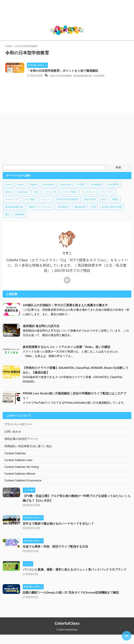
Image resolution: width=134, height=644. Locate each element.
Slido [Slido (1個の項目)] (36, 197)
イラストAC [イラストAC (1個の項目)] (50, 197)
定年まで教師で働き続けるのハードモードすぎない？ (60, 528)
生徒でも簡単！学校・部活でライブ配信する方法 (57, 551)
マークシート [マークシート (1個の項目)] (12, 204)
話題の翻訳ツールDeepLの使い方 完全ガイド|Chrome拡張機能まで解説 (74, 602)
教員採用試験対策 (106, 76)
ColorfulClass (67, 633)
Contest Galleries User (18, 465)
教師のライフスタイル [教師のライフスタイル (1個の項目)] (40, 212)
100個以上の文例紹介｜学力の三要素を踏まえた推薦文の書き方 (68, 310)
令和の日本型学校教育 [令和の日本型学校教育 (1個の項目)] (67, 204)
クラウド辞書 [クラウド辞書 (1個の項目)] (69, 197)
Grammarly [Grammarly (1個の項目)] (66, 189)
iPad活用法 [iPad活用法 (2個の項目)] (113, 189)
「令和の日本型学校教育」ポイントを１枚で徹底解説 (81, 71)
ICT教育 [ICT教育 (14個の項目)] (81, 189)
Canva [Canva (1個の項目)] (8, 189)
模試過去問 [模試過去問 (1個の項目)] (80, 212)
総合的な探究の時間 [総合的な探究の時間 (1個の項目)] (112, 212)
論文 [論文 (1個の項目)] (7, 219)
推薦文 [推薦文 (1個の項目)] (115, 204)
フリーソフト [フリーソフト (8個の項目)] (107, 197)
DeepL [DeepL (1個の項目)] (21, 189)
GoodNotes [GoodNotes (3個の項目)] (49, 189)
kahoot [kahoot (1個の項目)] (8, 197)
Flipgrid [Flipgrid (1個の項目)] (33, 189)
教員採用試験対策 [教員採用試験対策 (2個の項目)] (14, 212)
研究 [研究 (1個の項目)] (94, 212)
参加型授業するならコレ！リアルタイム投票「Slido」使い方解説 (69, 352)
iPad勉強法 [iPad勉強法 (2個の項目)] (96, 189)
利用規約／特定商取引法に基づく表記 (28, 451)
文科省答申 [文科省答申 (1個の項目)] (63, 212)
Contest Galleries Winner (20, 478)
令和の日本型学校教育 (79, 76)
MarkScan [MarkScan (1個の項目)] (23, 197)
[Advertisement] (65, 144)
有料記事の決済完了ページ (21, 444)
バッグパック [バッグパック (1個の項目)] (88, 197)
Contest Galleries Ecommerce (23, 485)
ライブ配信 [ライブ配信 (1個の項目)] (30, 204)
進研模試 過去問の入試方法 (42, 331)
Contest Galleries (15, 458)
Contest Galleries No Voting (22, 472)
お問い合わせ (13, 436)
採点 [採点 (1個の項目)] (104, 204)
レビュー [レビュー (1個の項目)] (46, 204)
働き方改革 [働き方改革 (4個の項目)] (90, 204)
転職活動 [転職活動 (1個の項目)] (20, 219)
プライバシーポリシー (18, 429)
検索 (118, 172)
